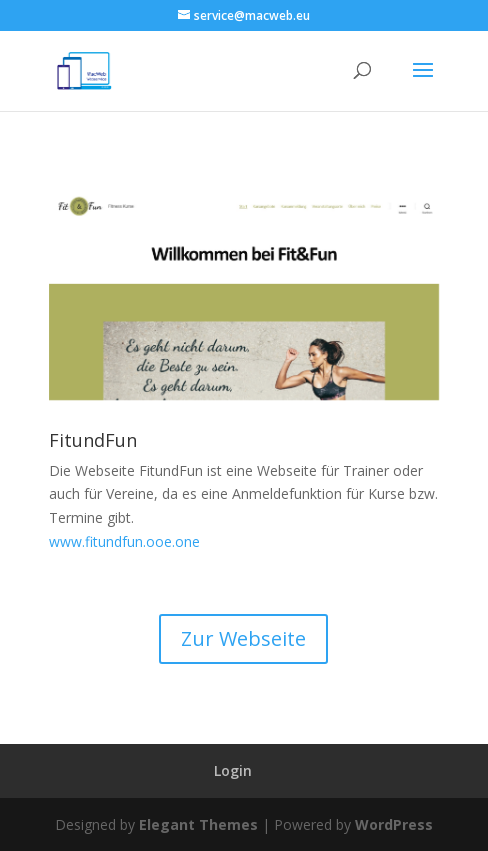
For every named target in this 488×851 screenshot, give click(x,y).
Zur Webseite (243, 638)
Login (233, 770)
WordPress (394, 824)
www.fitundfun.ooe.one (124, 541)
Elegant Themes (198, 824)
